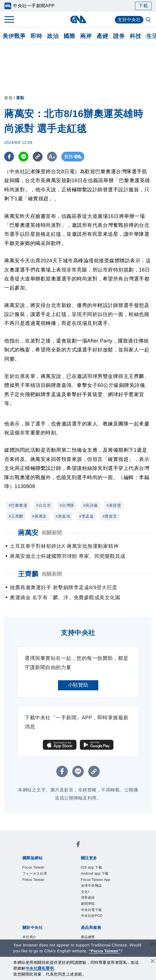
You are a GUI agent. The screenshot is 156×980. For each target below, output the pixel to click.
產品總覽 (88, 937)
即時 (36, 36)
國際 (69, 36)
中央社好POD (92, 916)
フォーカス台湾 (35, 874)
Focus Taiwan (33, 867)
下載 (143, 6)
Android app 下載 (95, 874)
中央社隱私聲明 (40, 968)
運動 (20, 98)
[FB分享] (9, 157)
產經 (102, 36)
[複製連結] (38, 157)
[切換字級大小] (52, 157)
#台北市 (43, 505)
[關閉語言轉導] (153, 944)
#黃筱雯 (114, 505)
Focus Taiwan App (96, 880)
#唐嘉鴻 (63, 516)
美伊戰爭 (14, 36)
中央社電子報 (91, 910)
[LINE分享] (23, 157)
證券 (119, 36)
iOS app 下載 (92, 867)
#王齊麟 (16, 516)
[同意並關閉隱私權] (153, 962)
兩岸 (86, 36)
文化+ (86, 892)
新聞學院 (88, 904)
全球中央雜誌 (91, 886)
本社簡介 (29, 937)
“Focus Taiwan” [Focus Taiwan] (105, 951)
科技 (135, 36)
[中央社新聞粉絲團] (78, 845)
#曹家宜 (110, 516)
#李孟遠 (86, 516)
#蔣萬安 (39, 516)
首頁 (8, 98)
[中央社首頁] (78, 19)
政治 (53, 36)
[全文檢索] (149, 20)
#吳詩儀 (90, 505)
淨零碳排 (88, 898)
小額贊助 (78, 685)
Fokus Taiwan (33, 880)
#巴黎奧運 (18, 505)
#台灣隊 (67, 505)
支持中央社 (129, 20)
